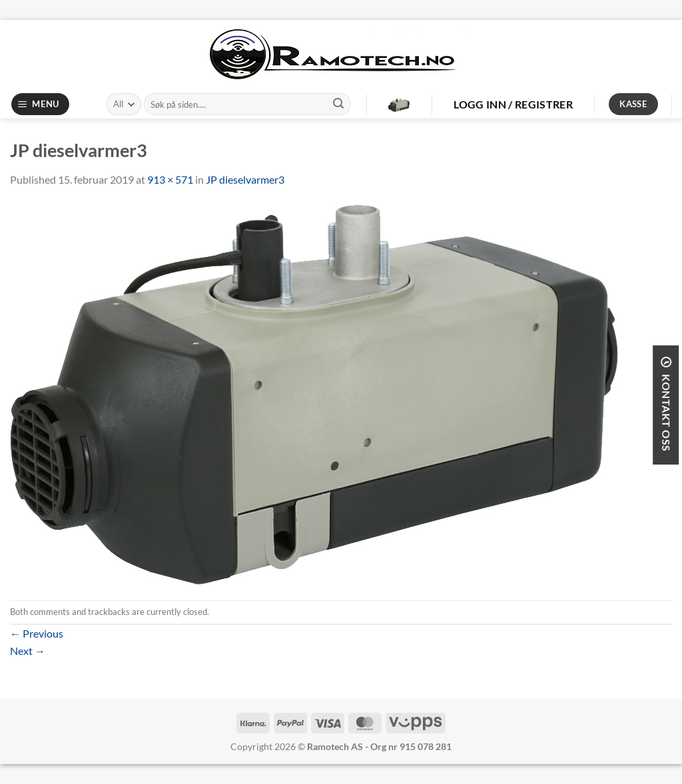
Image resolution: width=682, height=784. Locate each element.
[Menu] (41, 104)
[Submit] (338, 104)
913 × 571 (170, 179)
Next (28, 651)
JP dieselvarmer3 (245, 179)
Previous (37, 633)
